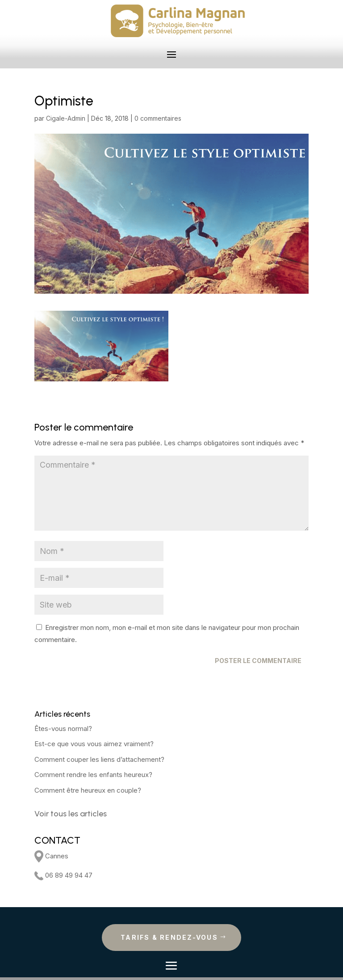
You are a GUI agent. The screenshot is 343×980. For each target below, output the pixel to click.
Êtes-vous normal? (63, 729)
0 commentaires (158, 118)
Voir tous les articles (71, 814)
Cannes (51, 856)
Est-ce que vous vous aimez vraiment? (94, 744)
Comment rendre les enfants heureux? (93, 775)
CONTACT (57, 840)
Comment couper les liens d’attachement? (99, 759)
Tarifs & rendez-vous (169, 937)
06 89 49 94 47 (63, 875)
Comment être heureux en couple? (88, 790)
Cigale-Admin (66, 118)
